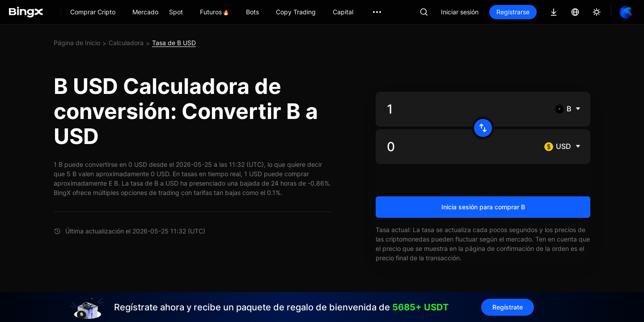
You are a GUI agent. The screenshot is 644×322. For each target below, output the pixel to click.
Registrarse (513, 12)
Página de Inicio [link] (77, 43)
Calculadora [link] (126, 43)
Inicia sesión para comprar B (483, 207)
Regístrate (508, 307)
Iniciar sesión (460, 12)
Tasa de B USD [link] (174, 43)
